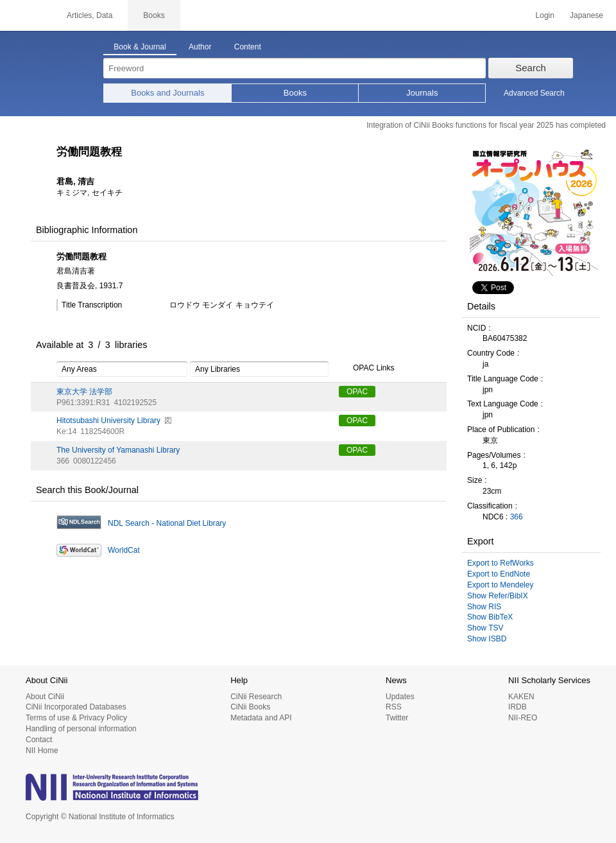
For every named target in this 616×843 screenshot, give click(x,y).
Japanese (586, 15)
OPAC (357, 392)
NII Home (42, 751)
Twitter (397, 718)
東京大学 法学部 (84, 392)
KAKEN (521, 697)
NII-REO (523, 718)
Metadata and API (261, 718)
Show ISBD (487, 639)
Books (295, 93)
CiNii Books (250, 707)
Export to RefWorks (501, 563)
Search (531, 68)
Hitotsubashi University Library (108, 421)
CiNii (26, 15)
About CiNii (45, 697)
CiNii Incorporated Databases (76, 707)
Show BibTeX (490, 617)
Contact (39, 740)
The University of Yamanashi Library (118, 450)
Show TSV (485, 628)
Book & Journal (140, 47)
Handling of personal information (81, 729)
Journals (422, 93)
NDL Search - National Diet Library (167, 523)
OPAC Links (366, 369)
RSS (394, 707)
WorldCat (124, 550)
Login (545, 15)
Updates (400, 697)
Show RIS (484, 607)
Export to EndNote (499, 574)
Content (248, 47)
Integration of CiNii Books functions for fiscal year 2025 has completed (486, 125)
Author (200, 47)
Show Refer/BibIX (498, 596)
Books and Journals (167, 93)
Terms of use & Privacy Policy (76, 718)
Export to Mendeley (500, 585)
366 (517, 517)
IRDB (518, 707)
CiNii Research (256, 697)
